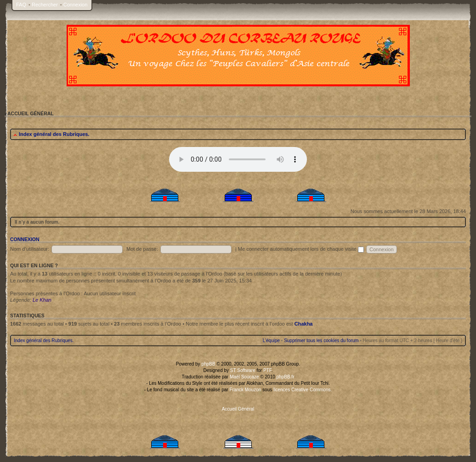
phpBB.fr (286, 377)
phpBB (208, 364)
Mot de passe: (142, 249)
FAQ (21, 5)
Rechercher (45, 5)
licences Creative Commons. (303, 390)
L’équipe (271, 341)
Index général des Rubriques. (54, 134)
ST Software (243, 370)
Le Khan (42, 300)
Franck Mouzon (245, 390)
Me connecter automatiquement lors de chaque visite (301, 249)
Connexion (76, 5)
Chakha (304, 324)
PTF (267, 370)
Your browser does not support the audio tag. (238, 159)
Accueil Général (238, 409)
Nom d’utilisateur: (30, 249)
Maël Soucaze (244, 377)
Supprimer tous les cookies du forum (321, 341)
